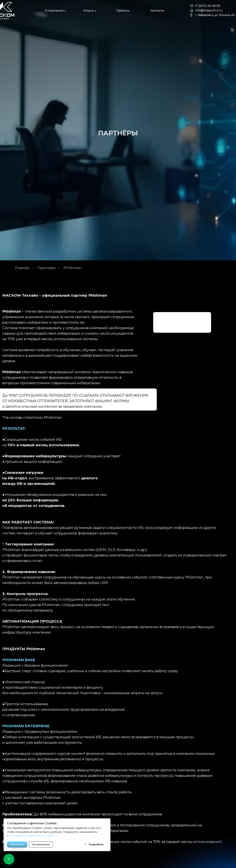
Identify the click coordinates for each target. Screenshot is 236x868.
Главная (22, 268)
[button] (54, 11)
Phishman (72, 268)
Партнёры (46, 268)
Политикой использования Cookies (31, 836)
